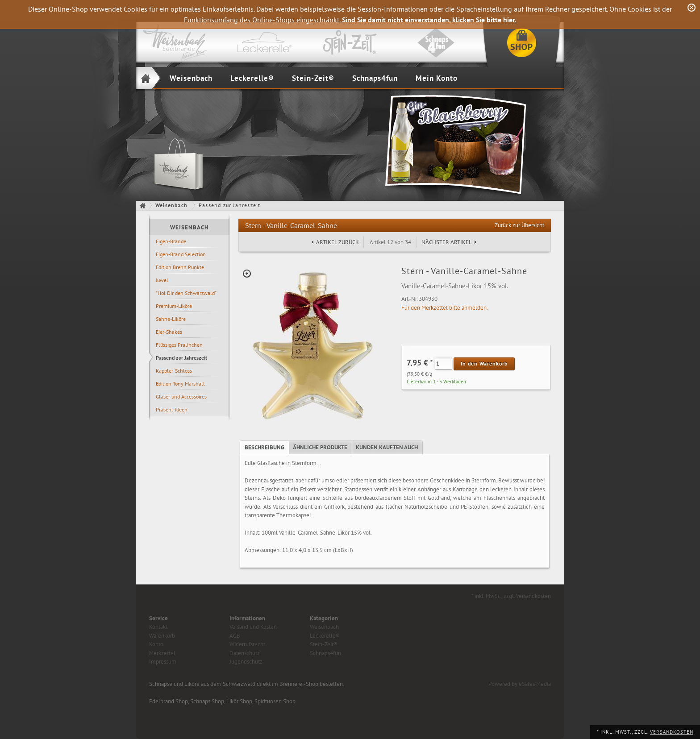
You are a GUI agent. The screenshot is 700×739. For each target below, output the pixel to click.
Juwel (162, 280)
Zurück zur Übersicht (519, 225)
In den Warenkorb (484, 363)
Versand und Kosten (253, 627)
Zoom (247, 274)
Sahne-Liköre (171, 319)
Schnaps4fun (375, 78)
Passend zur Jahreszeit (181, 358)
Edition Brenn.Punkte (180, 267)
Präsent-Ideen (172, 409)
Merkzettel (162, 653)
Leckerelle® (252, 78)
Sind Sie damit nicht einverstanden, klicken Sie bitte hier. (429, 20)
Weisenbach (191, 78)
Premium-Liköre (174, 306)
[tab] (265, 448)
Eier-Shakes (169, 332)
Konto (156, 644)
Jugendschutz (246, 662)
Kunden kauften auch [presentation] (387, 447)
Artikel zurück (337, 242)
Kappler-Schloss (174, 371)
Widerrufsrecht (247, 644)
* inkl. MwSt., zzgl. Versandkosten (511, 596)
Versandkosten (672, 732)
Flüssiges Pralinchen (179, 345)
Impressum (163, 662)
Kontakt (158, 627)
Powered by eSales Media (520, 684)
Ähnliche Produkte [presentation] (320, 447)
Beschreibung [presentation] (265, 447)
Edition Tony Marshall (180, 384)
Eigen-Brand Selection (181, 254)
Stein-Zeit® (313, 78)
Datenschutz (245, 653)
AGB (235, 636)
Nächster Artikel (447, 242)
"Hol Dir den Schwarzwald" (186, 293)
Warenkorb (162, 636)
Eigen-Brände (171, 241)
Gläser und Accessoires (181, 396)
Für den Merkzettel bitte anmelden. (445, 308)
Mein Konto (437, 78)
